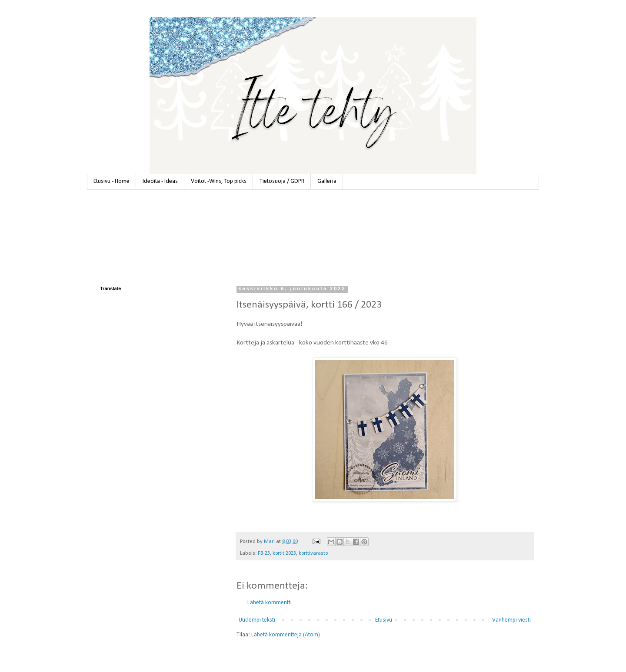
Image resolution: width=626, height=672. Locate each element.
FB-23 (264, 553)
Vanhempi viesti (511, 620)
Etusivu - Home (112, 181)
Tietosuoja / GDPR (282, 181)
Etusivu (384, 620)
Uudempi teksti (257, 620)
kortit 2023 (284, 553)
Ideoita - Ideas (160, 181)
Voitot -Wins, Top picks (219, 181)
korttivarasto (313, 553)
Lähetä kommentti (270, 603)
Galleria (327, 181)
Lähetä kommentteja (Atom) (286, 635)
